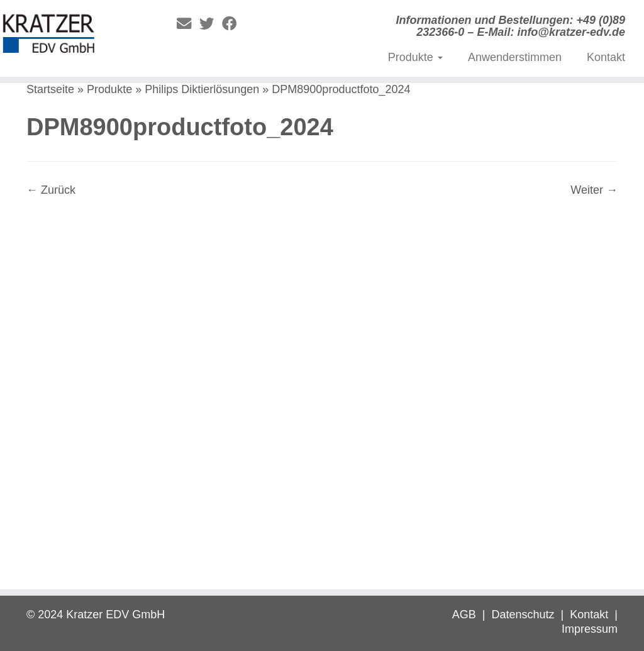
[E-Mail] (188, 24)
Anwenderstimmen (515, 57)
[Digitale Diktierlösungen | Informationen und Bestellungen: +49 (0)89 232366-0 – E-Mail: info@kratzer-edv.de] (75, 36)
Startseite (50, 89)
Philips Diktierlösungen (202, 89)
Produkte (415, 57)
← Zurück (51, 190)
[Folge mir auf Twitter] (211, 24)
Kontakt (606, 57)
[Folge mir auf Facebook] (233, 24)
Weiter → (594, 190)
